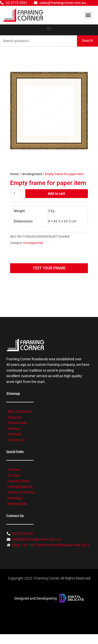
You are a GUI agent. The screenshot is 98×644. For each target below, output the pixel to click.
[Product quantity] (16, 194)
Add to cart (56, 194)
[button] (88, 15)
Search (88, 41)
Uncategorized (32, 174)
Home (14, 174)
